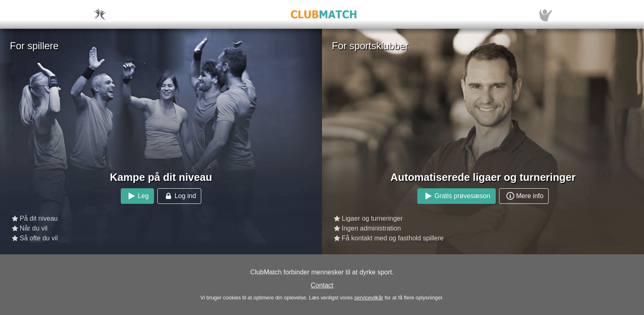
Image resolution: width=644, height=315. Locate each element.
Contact (322, 285)
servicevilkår (368, 298)
